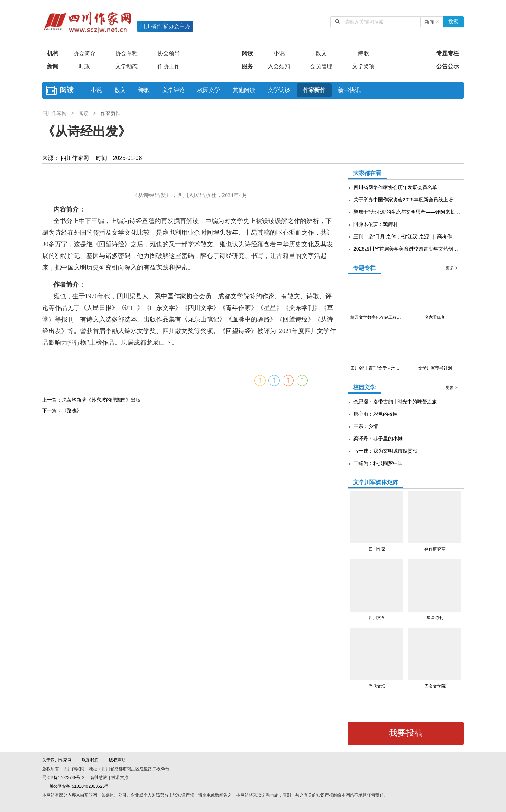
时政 (84, 66)
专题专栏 (448, 53)
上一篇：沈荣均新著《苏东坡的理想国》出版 (91, 598)
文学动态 (126, 66)
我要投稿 (406, 733)
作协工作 (169, 66)
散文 (321, 53)
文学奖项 (363, 66)
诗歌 (363, 53)
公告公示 (448, 66)
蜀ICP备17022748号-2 (63, 778)
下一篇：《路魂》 (62, 608)
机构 (53, 53)
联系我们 (90, 760)
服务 (247, 66)
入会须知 (279, 66)
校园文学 (209, 90)
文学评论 (174, 90)
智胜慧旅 (99, 778)
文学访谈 (279, 90)
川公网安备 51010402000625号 (76, 786)
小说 (279, 53)
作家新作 (314, 90)
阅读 (247, 53)
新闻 (53, 66)
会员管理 (321, 66)
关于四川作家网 (58, 760)
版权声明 (117, 760)
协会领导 (169, 53)
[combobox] (432, 22)
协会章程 (126, 53)
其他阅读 (244, 90)
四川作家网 (55, 113)
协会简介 (84, 53)
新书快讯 (349, 90)
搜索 (453, 22)
